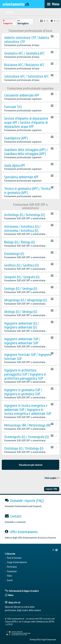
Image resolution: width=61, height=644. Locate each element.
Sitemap (33, 639)
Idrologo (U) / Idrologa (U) (21, 312)
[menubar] (53, 4)
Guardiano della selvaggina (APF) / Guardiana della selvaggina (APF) (26, 152)
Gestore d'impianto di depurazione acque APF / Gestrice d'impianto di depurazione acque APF (26, 122)
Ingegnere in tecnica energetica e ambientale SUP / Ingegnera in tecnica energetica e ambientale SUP (28, 410)
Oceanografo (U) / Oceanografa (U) (27, 437)
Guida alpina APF (15, 165)
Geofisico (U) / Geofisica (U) (21, 265)
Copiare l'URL (52, 489)
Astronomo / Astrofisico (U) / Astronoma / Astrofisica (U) (22, 229)
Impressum (52, 639)
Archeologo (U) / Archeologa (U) (24, 215)
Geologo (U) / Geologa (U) (21, 289)
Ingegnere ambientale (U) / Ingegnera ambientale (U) (22, 325)
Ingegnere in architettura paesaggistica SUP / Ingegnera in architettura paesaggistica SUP (25, 374)
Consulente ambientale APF (22, 95)
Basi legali (42, 639)
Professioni (12, 567)
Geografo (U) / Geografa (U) (22, 277)
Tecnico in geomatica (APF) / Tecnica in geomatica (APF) (27, 191)
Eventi (10, 580)
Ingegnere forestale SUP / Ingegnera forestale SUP (28, 357)
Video (10, 576)
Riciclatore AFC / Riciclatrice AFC (24, 65)
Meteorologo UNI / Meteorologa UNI (27, 425)
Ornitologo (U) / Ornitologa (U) (24, 448)
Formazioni (12, 571)
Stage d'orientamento (17, 562)
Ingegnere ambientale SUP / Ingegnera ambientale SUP (22, 341)
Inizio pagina (51, 478)
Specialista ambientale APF (21, 177)
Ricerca (10, 12)
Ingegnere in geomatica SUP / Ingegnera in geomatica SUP (23, 392)
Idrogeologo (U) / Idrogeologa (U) (26, 300)
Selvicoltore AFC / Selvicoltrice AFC (27, 76)
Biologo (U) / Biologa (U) (20, 242)
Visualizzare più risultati (31, 465)
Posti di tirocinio (14, 558)
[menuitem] (55, 550)
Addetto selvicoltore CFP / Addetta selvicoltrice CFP (27, 40)
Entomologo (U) (14, 254)
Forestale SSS (13, 107)
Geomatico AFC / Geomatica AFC (24, 53)
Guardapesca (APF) (16, 138)
